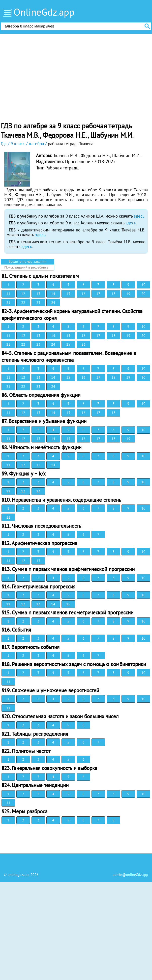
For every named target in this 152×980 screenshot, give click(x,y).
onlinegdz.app (19, 875)
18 (113, 294)
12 (23, 294)
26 (83, 344)
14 (53, 294)
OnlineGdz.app (44, 12)
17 (98, 294)
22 (23, 303)
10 (143, 285)
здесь (139, 216)
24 (53, 303)
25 (68, 344)
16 (83, 294)
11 (8, 294)
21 (8, 303)
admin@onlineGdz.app (130, 875)
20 (143, 294)
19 (128, 294)
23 (38, 303)
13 (38, 294)
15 (68, 294)
